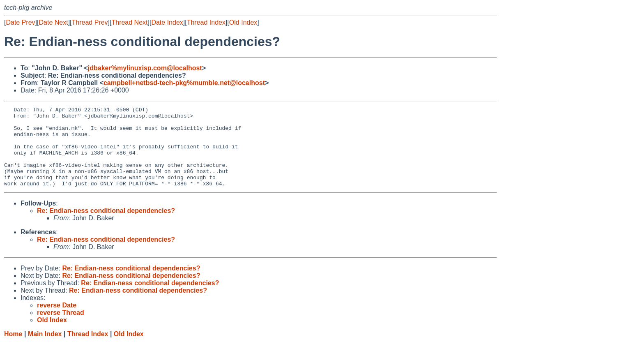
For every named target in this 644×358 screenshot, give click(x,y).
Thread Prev (90, 22)
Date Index (167, 22)
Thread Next (129, 22)
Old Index (243, 22)
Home (13, 350)
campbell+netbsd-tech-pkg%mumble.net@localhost (184, 83)
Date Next (53, 22)
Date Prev (20, 22)
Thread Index (206, 22)
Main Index (45, 350)
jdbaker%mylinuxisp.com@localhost (145, 68)
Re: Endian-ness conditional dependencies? (106, 227)
